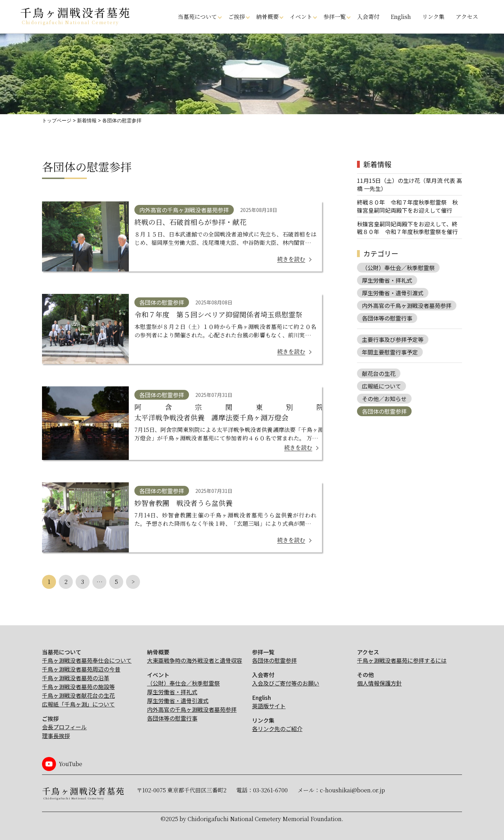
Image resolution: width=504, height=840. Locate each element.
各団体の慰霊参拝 (384, 411)
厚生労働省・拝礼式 (387, 280)
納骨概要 (267, 17)
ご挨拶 (237, 17)
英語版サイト (269, 706)
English (401, 17)
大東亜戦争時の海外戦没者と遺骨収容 (195, 660)
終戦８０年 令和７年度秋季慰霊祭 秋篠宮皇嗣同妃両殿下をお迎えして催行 (407, 206)
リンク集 (433, 17)
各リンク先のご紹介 (277, 729)
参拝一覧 (335, 17)
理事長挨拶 (56, 736)
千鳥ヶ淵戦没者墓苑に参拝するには (402, 660)
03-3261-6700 (270, 790)
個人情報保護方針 (379, 683)
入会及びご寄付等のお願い (286, 683)
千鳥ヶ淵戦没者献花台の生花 (78, 695)
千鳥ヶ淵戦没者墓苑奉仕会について (87, 660)
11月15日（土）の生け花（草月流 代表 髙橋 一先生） (409, 184)
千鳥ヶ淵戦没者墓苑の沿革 (76, 678)
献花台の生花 (379, 373)
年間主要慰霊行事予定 (390, 352)
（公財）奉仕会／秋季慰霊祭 (398, 268)
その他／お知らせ (384, 399)
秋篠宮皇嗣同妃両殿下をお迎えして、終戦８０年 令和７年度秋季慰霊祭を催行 (407, 228)
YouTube (71, 764)
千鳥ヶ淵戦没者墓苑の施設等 (78, 687)
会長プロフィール (64, 727)
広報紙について (381, 386)
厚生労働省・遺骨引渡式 (393, 293)
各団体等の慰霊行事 (387, 318)
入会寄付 (368, 17)
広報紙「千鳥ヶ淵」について (78, 704)
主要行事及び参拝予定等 (393, 339)
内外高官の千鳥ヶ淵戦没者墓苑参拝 (407, 305)
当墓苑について (197, 17)
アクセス (467, 17)
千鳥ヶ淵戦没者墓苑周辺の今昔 (81, 669)
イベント (301, 17)
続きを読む (291, 259)
